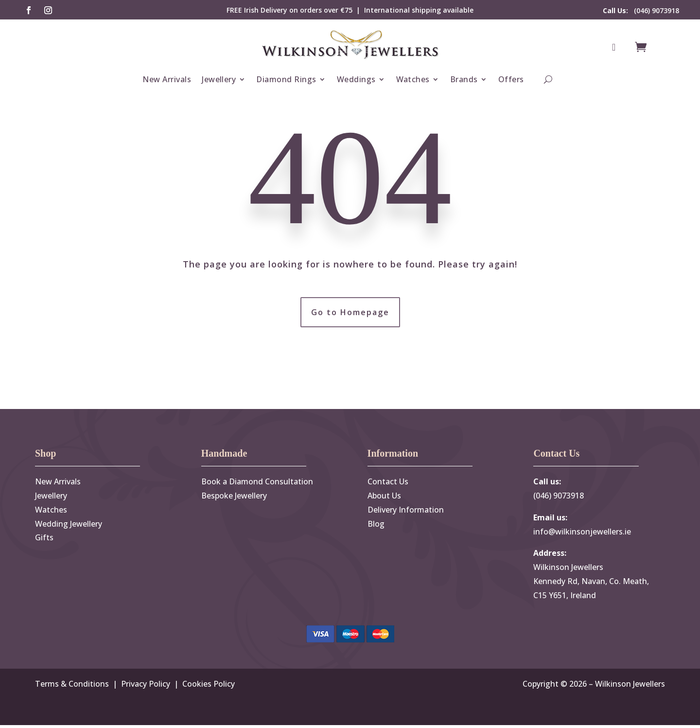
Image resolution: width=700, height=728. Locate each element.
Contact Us (388, 484)
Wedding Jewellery (69, 526)
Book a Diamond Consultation (257, 484)
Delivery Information (406, 512)
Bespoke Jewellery (234, 498)
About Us (384, 498)
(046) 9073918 (641, 10)
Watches (413, 79)
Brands (464, 79)
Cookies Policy (209, 686)
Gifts (44, 540)
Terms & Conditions (72, 686)
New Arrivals (167, 79)
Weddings (356, 79)
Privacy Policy (146, 686)
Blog (376, 526)
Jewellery (219, 79)
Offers (511, 79)
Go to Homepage (350, 313)
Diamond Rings (286, 79)
